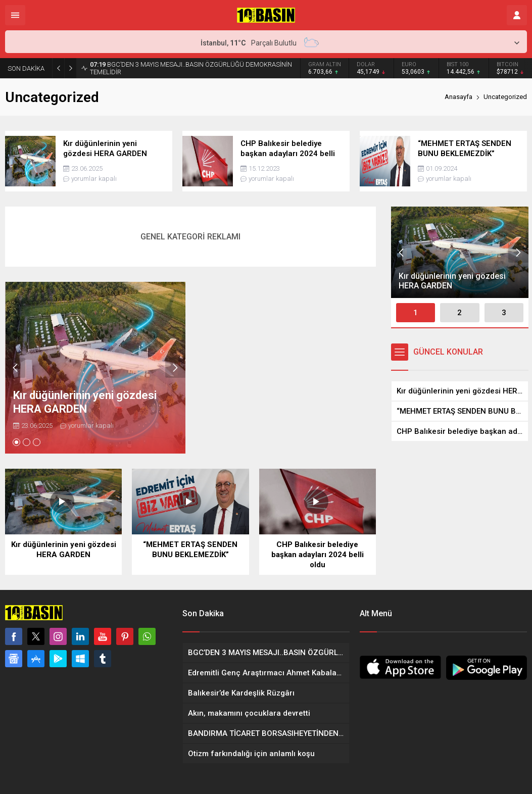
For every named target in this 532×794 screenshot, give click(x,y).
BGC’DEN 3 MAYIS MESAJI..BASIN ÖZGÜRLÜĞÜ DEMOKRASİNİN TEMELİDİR (191, 68)
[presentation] (15, 368)
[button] (16, 442)
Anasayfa (458, 97)
